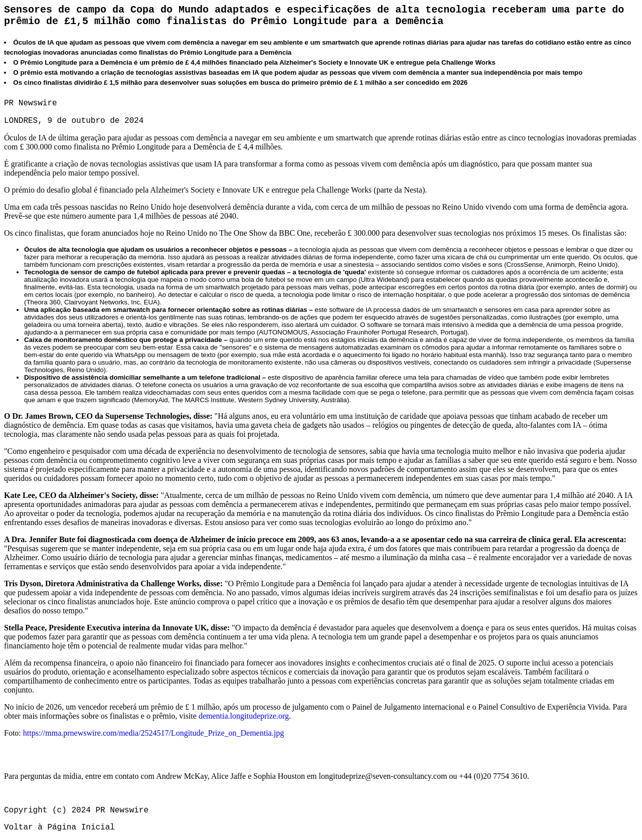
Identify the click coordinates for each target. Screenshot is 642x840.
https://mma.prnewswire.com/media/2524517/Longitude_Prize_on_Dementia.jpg (153, 733)
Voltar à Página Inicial (59, 827)
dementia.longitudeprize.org (244, 716)
